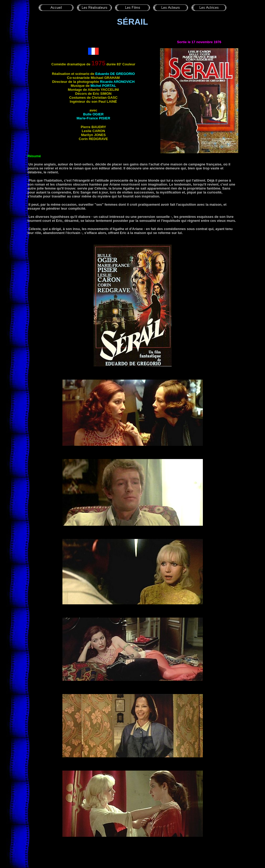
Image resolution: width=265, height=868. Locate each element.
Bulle (93, 114)
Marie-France (93, 118)
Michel (103, 86)
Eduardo (115, 74)
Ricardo (117, 82)
